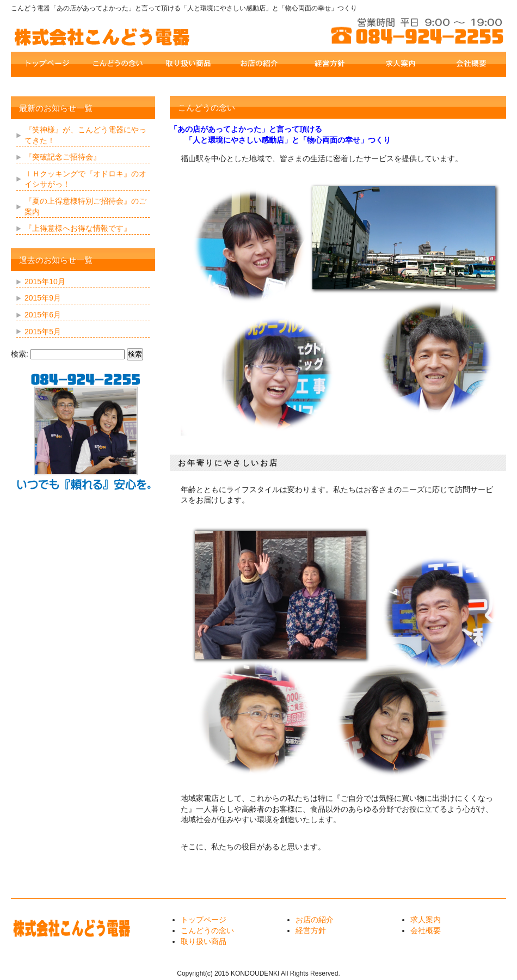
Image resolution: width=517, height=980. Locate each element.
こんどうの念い (207, 930)
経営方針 (311, 930)
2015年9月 (43, 298)
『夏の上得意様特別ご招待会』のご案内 (85, 206)
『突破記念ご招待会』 (63, 157)
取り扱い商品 (204, 941)
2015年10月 (45, 281)
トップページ (204, 920)
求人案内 (426, 920)
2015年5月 (43, 332)
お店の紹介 (315, 920)
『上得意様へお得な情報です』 (78, 228)
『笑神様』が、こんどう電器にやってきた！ (85, 135)
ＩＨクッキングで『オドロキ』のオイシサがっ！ (85, 179)
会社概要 (426, 930)
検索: (20, 354)
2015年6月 (43, 315)
